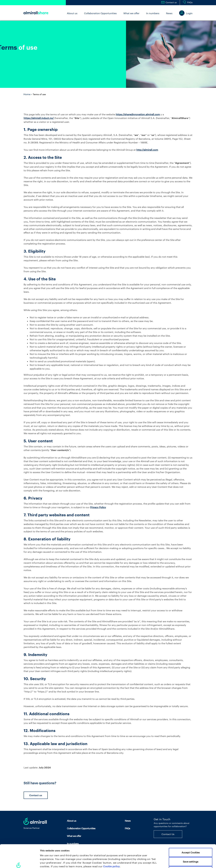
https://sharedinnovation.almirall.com (138, 114)
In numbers (153, 13)
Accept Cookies (191, 829)
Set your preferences (160, 862)
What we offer (131, 13)
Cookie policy (112, 843)
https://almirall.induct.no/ (39, 118)
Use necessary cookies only (191, 848)
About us (72, 13)
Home (27, 94)
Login (189, 13)
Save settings (191, 839)
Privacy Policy (98, 507)
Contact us (171, 2)
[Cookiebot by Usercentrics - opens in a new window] (20, 862)
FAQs (190, 2)
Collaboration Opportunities (100, 13)
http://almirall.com (147, 150)
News (169, 13)
